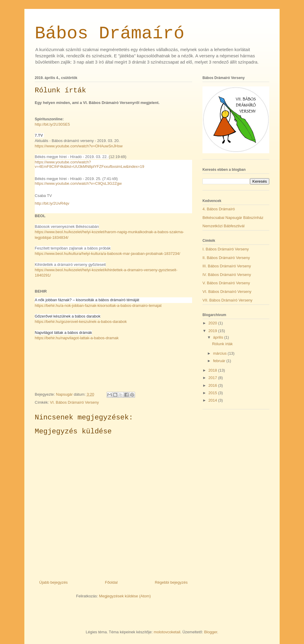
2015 (213, 393)
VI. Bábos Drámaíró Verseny (74, 402)
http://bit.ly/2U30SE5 (52, 124)
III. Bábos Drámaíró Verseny (227, 266)
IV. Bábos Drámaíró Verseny (227, 275)
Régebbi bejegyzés (171, 582)
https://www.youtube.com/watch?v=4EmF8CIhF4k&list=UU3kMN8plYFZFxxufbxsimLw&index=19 (90, 164)
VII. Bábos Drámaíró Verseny (227, 300)
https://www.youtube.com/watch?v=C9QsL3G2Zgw (78, 183)
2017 (213, 378)
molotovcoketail (167, 632)
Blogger (210, 632)
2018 (213, 370)
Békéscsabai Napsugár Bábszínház (233, 218)
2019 (213, 331)
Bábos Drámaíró (110, 34)
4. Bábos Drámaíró (219, 209)
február (220, 361)
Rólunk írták (222, 344)
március (220, 353)
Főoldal (111, 582)
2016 (213, 385)
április (219, 337)
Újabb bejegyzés (53, 582)
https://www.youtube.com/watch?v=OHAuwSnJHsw (79, 146)
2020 (213, 323)
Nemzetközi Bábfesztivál (224, 226)
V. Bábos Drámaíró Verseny (226, 283)
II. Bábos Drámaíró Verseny (226, 258)
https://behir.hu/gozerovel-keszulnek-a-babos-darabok (81, 322)
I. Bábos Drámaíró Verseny (226, 249)
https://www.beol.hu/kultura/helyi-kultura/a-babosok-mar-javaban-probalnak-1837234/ (107, 254)
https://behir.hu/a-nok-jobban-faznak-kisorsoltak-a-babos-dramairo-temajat (98, 306)
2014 (213, 400)
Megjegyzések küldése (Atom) (125, 596)
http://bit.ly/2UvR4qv (52, 203)
